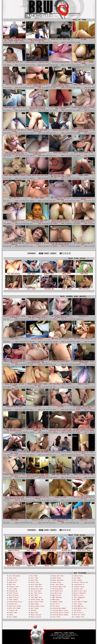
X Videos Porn (79, 617)
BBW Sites (56, 600)
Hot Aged (77, 578)
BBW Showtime (57, 597)
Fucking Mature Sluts (60, 610)
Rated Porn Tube (37, 589)
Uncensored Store (49, 550)
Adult (67, 565)
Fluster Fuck (14, 288)
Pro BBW (77, 600)
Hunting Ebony (57, 589)
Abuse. (73, 638)
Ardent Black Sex (37, 600)
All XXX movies (14, 273)
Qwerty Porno (14, 550)
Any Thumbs (84, 565)
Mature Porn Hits (80, 591)
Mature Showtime (80, 593)
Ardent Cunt (49, 273)
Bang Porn (67, 273)
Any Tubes (34, 576)
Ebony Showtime (58, 580)
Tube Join (31, 273)
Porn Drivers (84, 288)
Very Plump (78, 604)
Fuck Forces (67, 288)
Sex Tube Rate (36, 591)
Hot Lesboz (78, 580)
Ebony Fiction (36, 617)
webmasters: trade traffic (64, 633)
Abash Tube (49, 565)
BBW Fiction (57, 595)
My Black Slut (57, 591)
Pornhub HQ (49, 288)
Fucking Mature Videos (61, 613)
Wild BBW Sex (79, 606)
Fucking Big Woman (59, 608)
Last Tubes (31, 288)
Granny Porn (78, 576)
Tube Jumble (31, 550)
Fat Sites (56, 606)
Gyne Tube (34, 580)
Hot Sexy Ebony (58, 585)
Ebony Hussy (57, 578)
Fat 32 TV (56, 604)
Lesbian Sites (79, 587)
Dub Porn (84, 273)
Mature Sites (79, 595)
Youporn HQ (31, 565)
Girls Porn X (79, 613)
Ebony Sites (57, 582)
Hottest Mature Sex (81, 582)
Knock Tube (35, 582)
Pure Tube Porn (36, 587)
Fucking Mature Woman (60, 615)
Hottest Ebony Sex (59, 587)
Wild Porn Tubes (84, 550)
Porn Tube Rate (36, 585)
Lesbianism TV (79, 585)
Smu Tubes (34, 595)
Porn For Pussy (80, 615)
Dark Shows (35, 608)
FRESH (47, 253)
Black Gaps (35, 604)
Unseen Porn (67, 550)
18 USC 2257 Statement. (62, 638)
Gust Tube (34, 578)
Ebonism (34, 610)
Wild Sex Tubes (14, 565)
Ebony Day (34, 613)
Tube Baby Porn (36, 597)
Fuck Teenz (56, 617)
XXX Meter (78, 610)
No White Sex (57, 593)
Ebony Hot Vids (58, 576)
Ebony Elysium (36, 615)
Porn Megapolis (80, 597)
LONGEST (53, 253)
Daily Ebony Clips (38, 606)
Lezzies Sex (78, 589)
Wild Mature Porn (80, 608)
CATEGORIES (32, 253)
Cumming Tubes (57, 602)
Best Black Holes (37, 602)
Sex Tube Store (36, 593)
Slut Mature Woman (81, 602)
